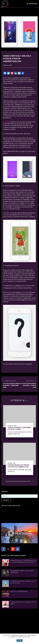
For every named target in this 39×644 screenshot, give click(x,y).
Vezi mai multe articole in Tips (19, 481)
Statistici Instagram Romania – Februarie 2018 (11, 384)
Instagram (6, 122)
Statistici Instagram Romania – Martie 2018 (28, 384)
